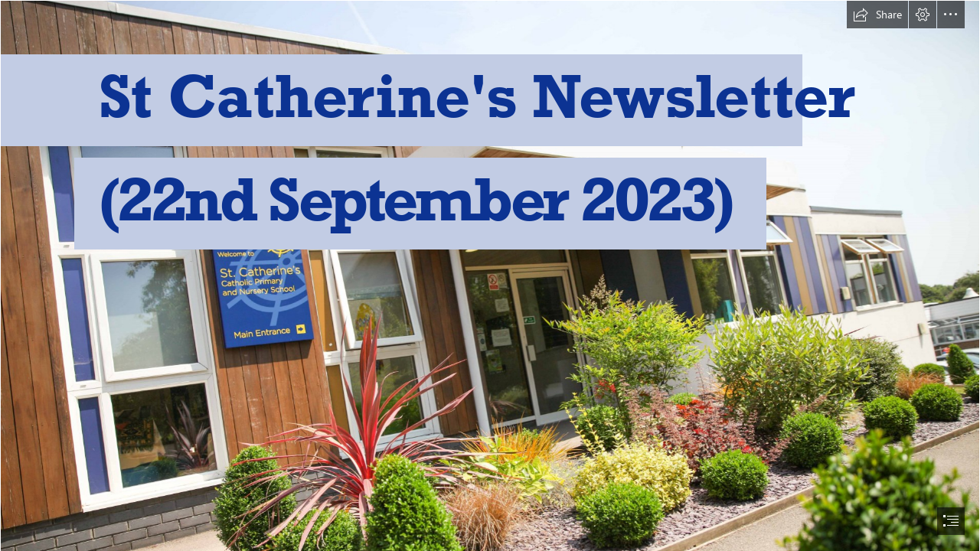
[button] (877, 15)
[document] (490, 275)
